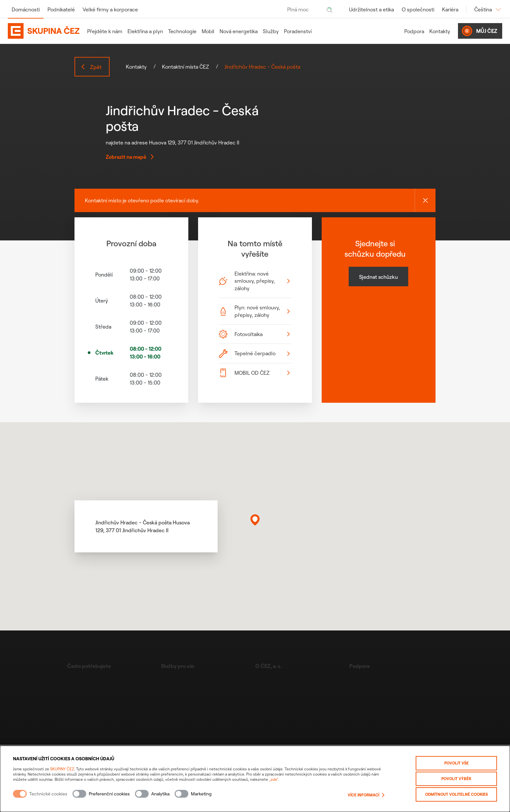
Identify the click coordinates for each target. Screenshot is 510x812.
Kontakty (440, 31)
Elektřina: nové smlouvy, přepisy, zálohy (254, 281)
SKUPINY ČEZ (62, 769)
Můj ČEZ (479, 31)
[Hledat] (329, 9)
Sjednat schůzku (378, 277)
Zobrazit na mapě (130, 157)
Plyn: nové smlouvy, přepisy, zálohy (254, 311)
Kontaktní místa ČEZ (186, 67)
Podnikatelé (61, 9)
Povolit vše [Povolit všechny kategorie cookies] (456, 763)
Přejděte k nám (105, 31)
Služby (271, 31)
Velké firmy (110, 9)
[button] (255, 520)
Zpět (91, 67)
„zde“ (274, 779)
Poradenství (298, 31)
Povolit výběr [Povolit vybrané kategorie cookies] (456, 779)
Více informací (366, 795)
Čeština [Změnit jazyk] (488, 9)
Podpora (414, 31)
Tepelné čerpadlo (254, 354)
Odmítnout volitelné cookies (456, 794)
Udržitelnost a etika (371, 9)
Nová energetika (239, 31)
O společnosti (418, 9)
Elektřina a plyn (145, 31)
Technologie (182, 31)
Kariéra (450, 9)
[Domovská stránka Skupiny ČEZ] (44, 31)
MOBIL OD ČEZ (254, 373)
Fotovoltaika (254, 334)
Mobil (208, 31)
